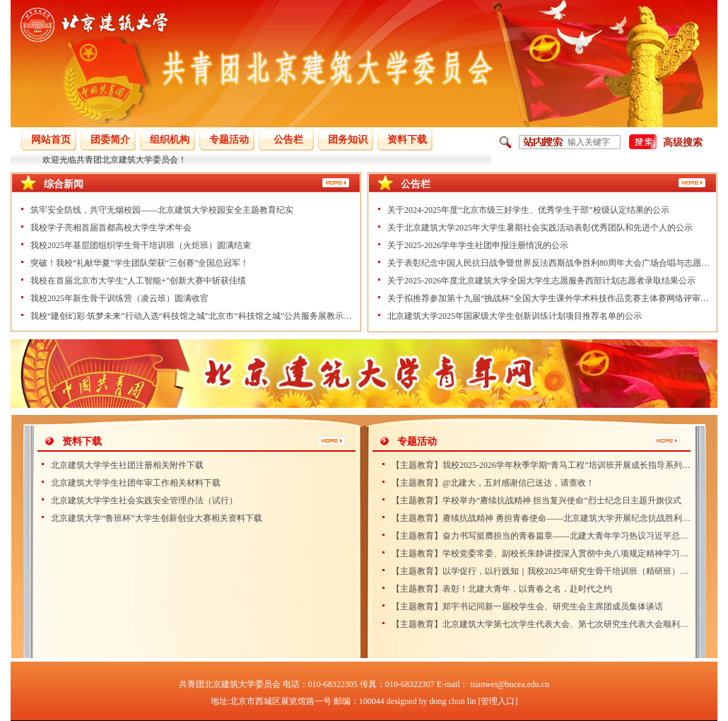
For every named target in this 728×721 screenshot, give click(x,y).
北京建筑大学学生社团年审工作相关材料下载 (136, 483)
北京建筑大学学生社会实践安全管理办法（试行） (144, 500)
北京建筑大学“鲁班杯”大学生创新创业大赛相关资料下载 (157, 518)
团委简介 (110, 140)
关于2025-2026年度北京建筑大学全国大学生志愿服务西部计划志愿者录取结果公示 (541, 281)
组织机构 (170, 140)
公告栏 (288, 140)
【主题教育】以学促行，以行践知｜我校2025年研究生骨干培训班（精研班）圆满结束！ (541, 571)
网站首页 (51, 140)
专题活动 (229, 140)
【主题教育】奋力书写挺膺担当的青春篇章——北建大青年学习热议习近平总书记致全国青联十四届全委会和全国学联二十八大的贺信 (541, 536)
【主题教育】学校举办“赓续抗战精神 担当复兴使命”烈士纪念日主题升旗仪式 (536, 500)
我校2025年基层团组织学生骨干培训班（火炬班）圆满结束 (141, 245)
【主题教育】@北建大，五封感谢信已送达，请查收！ (493, 483)
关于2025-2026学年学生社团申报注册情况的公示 (478, 245)
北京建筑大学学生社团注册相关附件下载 (127, 465)
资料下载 (407, 140)
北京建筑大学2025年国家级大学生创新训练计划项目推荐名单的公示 (515, 316)
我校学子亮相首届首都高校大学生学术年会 (111, 228)
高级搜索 (683, 142)
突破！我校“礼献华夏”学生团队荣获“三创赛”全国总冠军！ (140, 263)
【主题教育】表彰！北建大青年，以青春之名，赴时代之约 (502, 589)
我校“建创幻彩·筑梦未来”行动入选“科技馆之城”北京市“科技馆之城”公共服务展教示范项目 (192, 316)
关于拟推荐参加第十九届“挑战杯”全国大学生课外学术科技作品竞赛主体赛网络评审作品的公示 (549, 298)
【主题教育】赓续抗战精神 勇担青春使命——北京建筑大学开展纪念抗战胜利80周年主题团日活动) (541, 518)
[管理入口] (498, 701)
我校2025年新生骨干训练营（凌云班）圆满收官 (119, 298)
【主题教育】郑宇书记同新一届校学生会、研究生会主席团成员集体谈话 (527, 606)
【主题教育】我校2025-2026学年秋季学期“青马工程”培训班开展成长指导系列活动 (541, 465)
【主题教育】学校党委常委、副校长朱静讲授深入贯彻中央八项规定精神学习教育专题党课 (541, 553)
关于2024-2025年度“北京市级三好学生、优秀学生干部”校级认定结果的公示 (528, 210)
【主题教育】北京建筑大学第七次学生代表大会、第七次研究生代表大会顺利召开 (541, 624)
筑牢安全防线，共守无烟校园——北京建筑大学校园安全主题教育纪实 (162, 210)
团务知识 (348, 140)
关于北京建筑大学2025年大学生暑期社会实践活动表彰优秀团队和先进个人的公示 (540, 228)
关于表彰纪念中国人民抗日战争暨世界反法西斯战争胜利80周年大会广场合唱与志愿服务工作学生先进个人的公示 (549, 263)
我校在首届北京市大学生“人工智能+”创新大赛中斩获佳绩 (138, 281)
